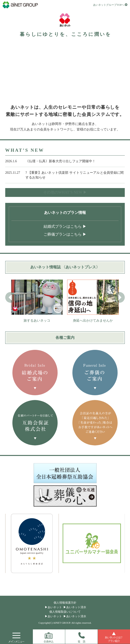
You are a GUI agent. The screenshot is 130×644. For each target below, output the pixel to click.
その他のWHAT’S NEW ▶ (65, 192)
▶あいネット (53, 607)
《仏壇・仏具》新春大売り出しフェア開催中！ (60, 161)
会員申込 (49, 637)
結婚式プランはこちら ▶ (65, 226)
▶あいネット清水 (75, 607)
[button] (119, 297)
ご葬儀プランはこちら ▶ (65, 234)
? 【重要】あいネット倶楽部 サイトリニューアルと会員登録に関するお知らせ (75, 175)
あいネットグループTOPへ (109, 5)
